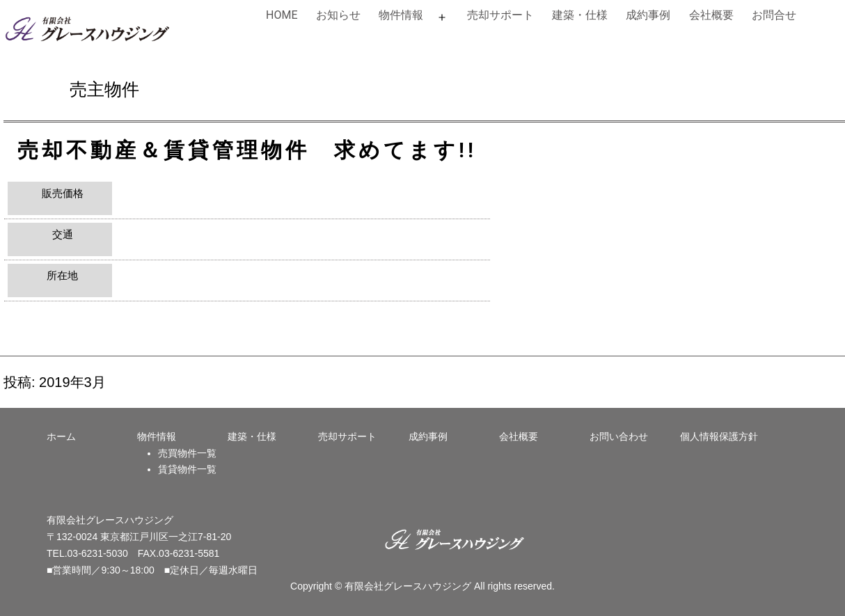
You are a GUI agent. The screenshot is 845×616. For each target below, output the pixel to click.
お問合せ (774, 15)
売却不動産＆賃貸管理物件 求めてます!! (247, 150)
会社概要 (711, 15)
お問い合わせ (619, 436)
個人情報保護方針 (719, 436)
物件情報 (401, 15)
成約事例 (648, 15)
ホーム (61, 436)
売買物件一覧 (187, 453)
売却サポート (500, 15)
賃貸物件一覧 (187, 469)
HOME (282, 15)
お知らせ (338, 15)
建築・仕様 (580, 15)
